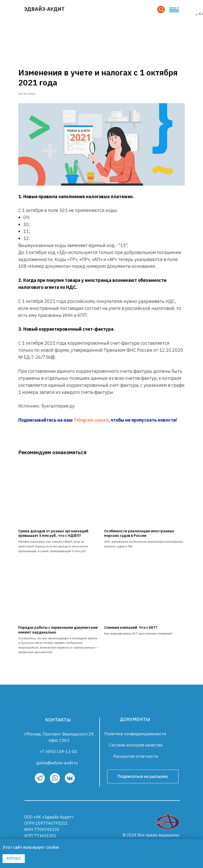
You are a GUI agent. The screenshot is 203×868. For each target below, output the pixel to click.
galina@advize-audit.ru (57, 765)
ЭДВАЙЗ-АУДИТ (44, 9)
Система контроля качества (136, 747)
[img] (168, 823)
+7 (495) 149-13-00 (58, 753)
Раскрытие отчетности (136, 758)
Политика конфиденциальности (135, 735)
